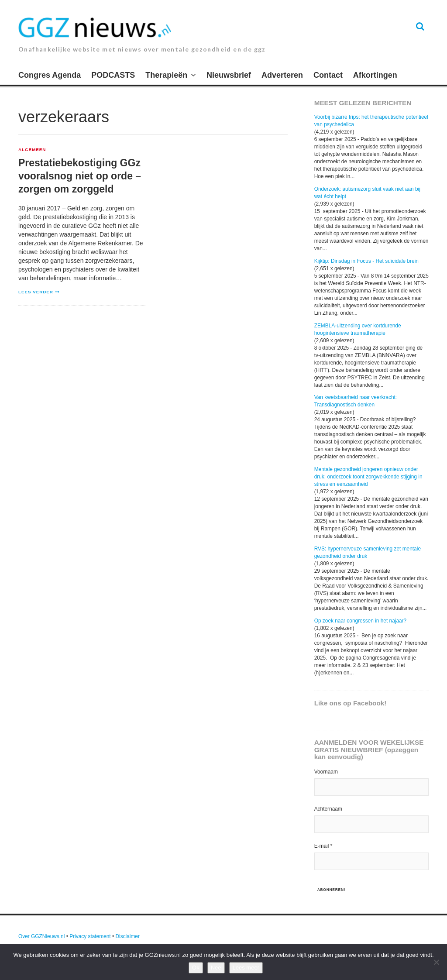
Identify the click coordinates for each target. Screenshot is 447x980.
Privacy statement (90, 936)
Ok (196, 968)
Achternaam (328, 809)
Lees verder (36, 292)
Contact (328, 75)
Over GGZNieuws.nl (41, 936)
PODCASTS (113, 75)
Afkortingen (375, 75)
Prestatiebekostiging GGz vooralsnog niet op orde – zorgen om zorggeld (80, 176)
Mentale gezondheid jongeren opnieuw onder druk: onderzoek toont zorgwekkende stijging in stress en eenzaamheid (368, 477)
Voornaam (326, 772)
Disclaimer (127, 936)
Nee (216, 968)
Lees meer (246, 968)
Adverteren (282, 75)
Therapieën (166, 75)
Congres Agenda (50, 75)
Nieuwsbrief (229, 75)
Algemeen (32, 150)
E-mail (323, 846)
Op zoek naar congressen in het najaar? (361, 621)
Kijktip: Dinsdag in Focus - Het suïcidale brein (366, 261)
